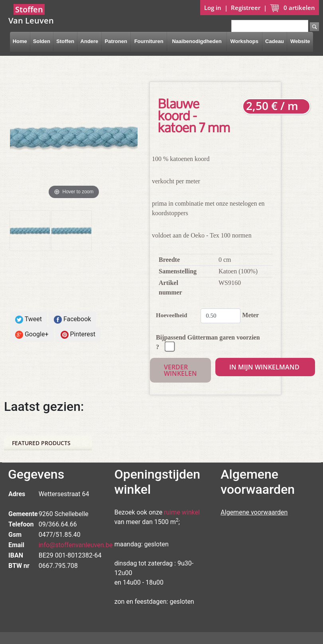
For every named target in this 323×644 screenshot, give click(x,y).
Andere (90, 41)
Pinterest (78, 335)
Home (20, 41)
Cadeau (275, 41)
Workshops (244, 41)
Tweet (29, 319)
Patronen (116, 41)
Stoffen (65, 41)
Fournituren (149, 41)
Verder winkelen (180, 370)
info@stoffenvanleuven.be (76, 545)
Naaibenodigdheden (197, 41)
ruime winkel (182, 512)
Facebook (72, 319)
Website (300, 41)
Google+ (32, 335)
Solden (42, 41)
